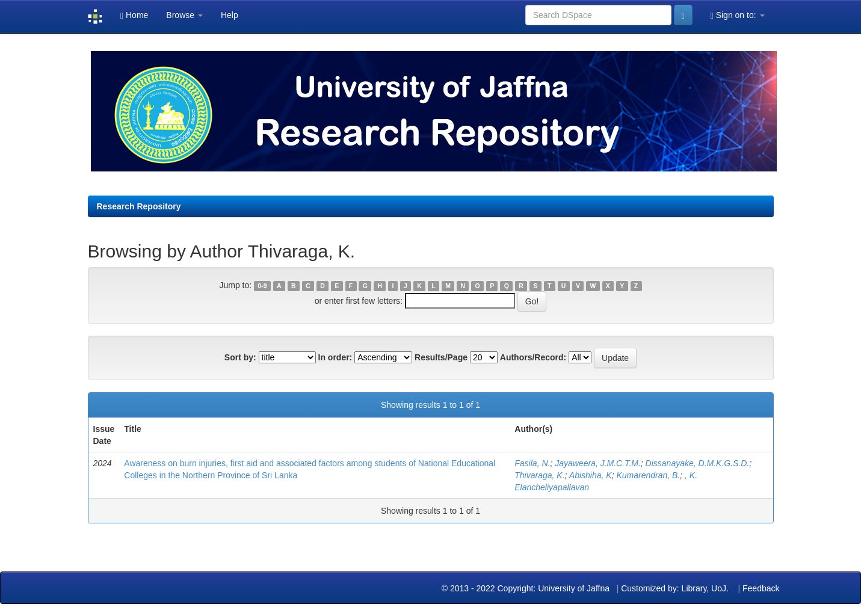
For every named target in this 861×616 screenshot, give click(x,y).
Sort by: (240, 357)
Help (230, 15)
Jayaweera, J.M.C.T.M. (598, 463)
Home (134, 15)
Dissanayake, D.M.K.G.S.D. (698, 463)
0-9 (262, 286)
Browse (184, 15)
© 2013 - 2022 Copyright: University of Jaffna (527, 588)
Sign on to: (738, 15)
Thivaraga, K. (539, 475)
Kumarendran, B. (648, 475)
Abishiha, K (591, 475)
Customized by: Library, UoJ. (675, 588)
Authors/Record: (533, 357)
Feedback (761, 588)
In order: (335, 357)
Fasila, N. (532, 463)
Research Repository (139, 206)
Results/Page (441, 357)
